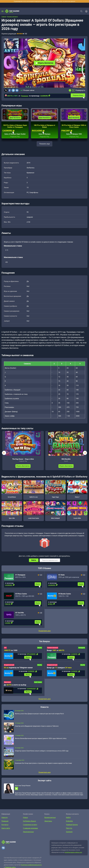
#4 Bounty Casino (65, 596)
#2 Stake (62, 577)
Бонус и (56, 652)
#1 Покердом (20, 577)
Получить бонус (79, 95)
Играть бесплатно (44, 63)
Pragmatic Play (15, 138)
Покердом (25, 96)
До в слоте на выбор (15, 687)
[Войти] (86, 11)
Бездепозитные (50, 821)
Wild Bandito (66, 461)
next (85, 455)
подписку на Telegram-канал (18, 670)
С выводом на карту (30, 828)
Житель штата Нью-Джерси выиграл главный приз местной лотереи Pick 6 (39, 716)
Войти (34, 562)
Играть (38, 586)
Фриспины (7, 685)
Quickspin (69, 835)
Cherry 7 (77, 491)
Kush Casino (38, 685)
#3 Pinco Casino (21, 596)
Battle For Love (34, 491)
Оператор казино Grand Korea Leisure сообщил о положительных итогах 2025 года (42, 754)
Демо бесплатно (15, 119)
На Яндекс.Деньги (29, 824)
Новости (5, 821)
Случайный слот (79, 86)
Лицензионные (28, 835)
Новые (25, 821)
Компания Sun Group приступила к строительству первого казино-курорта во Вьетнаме (43, 766)
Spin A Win (12, 512)
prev (4, 455)
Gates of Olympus (44, 136)
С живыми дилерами (30, 832)
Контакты (5, 828)
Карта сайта (6, 832)
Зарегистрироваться (50, 562)
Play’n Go (69, 832)
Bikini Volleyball (55, 512)
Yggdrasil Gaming (72, 828)
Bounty (40, 649)
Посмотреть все (44, 633)
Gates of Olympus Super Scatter (15, 136)
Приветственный (53, 649)
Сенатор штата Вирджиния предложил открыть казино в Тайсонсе (37, 729)
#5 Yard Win (20, 614)
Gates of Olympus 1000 (74, 136)
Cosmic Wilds (77, 512)
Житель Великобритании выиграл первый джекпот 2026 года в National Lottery (41, 741)
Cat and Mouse (12, 491)
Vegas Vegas (55, 491)
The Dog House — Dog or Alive (23, 461)
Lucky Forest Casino (34, 512)
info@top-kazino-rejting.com (73, 856)
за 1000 (11, 652)
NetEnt (68, 821)
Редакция (5, 824)
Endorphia (69, 824)
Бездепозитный (9, 667)
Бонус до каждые (59, 670)
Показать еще (44, 146)
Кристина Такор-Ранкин (23, 788)
